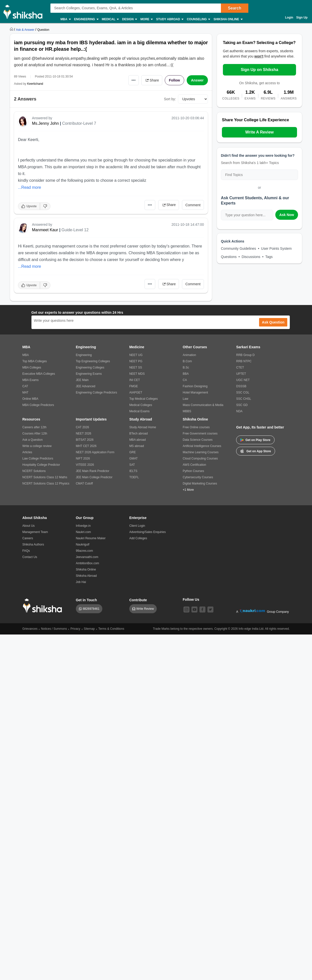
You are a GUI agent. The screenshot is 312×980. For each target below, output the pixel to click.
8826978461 (91, 609)
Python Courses (193, 471)
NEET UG (136, 355)
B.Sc (186, 367)
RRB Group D (245, 355)
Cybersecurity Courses (198, 477)
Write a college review (37, 446)
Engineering (86, 19)
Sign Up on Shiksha (259, 70)
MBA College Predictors (38, 405)
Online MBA (30, 399)
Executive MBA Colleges (39, 374)
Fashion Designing (195, 386)
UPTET (241, 374)
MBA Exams (31, 380)
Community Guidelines (238, 248)
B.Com (187, 361)
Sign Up (302, 17)
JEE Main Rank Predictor (93, 471)
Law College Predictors (38, 458)
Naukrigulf (83, 544)
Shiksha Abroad (86, 576)
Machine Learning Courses (201, 452)
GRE (133, 452)
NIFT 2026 (83, 458)
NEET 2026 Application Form (95, 452)
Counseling (198, 19)
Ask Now (287, 215)
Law (185, 399)
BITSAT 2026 (85, 440)
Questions (229, 257)
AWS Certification (194, 465)
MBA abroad (138, 440)
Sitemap (89, 629)
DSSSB (241, 386)
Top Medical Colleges (144, 399)
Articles (27, 452)
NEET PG (136, 361)
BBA (186, 374)
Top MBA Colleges (35, 361)
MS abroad (137, 446)
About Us (29, 526)
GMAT (134, 458)
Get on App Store (256, 451)
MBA (65, 19)
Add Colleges (138, 538)
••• (134, 80)
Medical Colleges (141, 405)
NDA (239, 411)
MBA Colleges (32, 367)
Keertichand (35, 84)
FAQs (26, 551)
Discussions (251, 257)
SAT (132, 465)
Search (234, 8)
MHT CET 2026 (86, 446)
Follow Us (191, 599)
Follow (174, 80)
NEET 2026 (84, 433)
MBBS (187, 411)
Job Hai (81, 582)
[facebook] (202, 609)
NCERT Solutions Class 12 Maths (45, 477)
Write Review (145, 609)
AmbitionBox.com (87, 563)
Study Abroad (169, 19)
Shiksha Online (228, 19)
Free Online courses (196, 427)
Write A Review (259, 132)
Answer (197, 80)
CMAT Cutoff (84, 483)
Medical (110, 19)
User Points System (276, 248)
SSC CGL (243, 392)
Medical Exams (139, 411)
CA (185, 380)
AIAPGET (136, 392)
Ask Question (273, 322)
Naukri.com (83, 532)
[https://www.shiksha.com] (12, 29)
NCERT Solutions (34, 471)
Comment (193, 205)
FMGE (134, 386)
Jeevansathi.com (87, 557)
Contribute (138, 600)
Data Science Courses (198, 440)
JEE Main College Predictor (94, 477)
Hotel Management (195, 392)
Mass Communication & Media (203, 405)
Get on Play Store (255, 440)
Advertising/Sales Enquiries (148, 532)
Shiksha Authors (33, 544)
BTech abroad (139, 433)
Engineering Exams (89, 374)
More (146, 19)
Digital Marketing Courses (200, 483)
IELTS (133, 471)
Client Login (137, 526)
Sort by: (170, 99)
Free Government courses (200, 433)
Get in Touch (86, 600)
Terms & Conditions (111, 629)
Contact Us (30, 557)
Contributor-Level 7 (79, 123)
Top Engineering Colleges (93, 361)
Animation (189, 355)
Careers (28, 538)
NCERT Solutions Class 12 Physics (46, 483)
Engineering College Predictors (96, 392)
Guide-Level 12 (75, 230)
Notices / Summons (54, 629)
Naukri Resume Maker (91, 538)
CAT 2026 (82, 427)
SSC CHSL (244, 399)
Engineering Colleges (90, 367)
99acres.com (84, 551)
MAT (25, 392)
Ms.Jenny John (45, 123)
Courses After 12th (35, 433)
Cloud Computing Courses (200, 458)
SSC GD (242, 405)
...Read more (29, 187)
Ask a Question (33, 440)
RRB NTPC (244, 361)
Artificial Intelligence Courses (202, 446)
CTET (240, 367)
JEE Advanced (86, 386)
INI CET (135, 380)
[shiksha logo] (44, 606)
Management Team (35, 532)
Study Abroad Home (143, 427)
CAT (25, 386)
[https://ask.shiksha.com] (26, 29)
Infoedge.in (83, 526)
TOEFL (134, 477)
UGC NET (243, 380)
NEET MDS (137, 374)
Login (289, 17)
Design (129, 19)
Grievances (30, 629)
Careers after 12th (35, 427)
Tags (269, 257)
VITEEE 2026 (85, 465)
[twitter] (210, 609)
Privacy (75, 629)
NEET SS (136, 367)
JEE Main (82, 380)
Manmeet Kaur (45, 230)
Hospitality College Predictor (41, 465)
